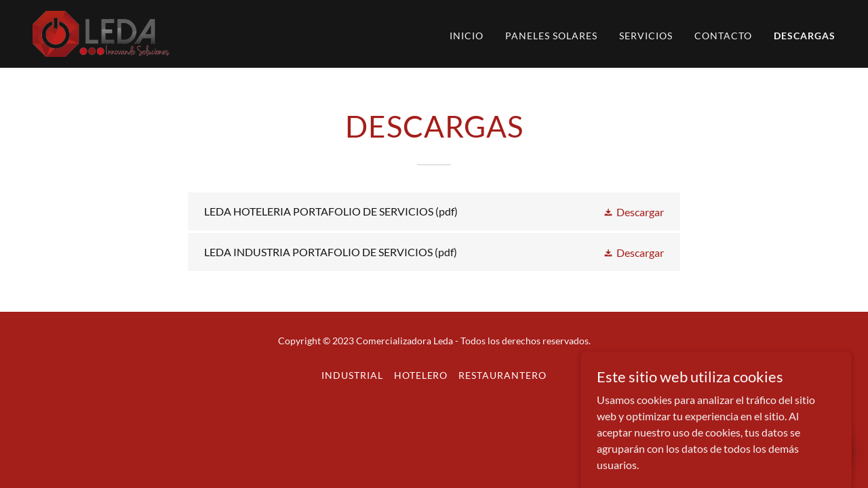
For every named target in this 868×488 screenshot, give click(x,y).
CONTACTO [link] (723, 36)
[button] (633, 211)
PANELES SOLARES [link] (551, 36)
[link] (101, 32)
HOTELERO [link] (421, 375)
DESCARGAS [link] (805, 36)
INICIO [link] (467, 36)
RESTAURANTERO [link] (502, 375)
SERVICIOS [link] (646, 36)
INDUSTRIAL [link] (352, 375)
